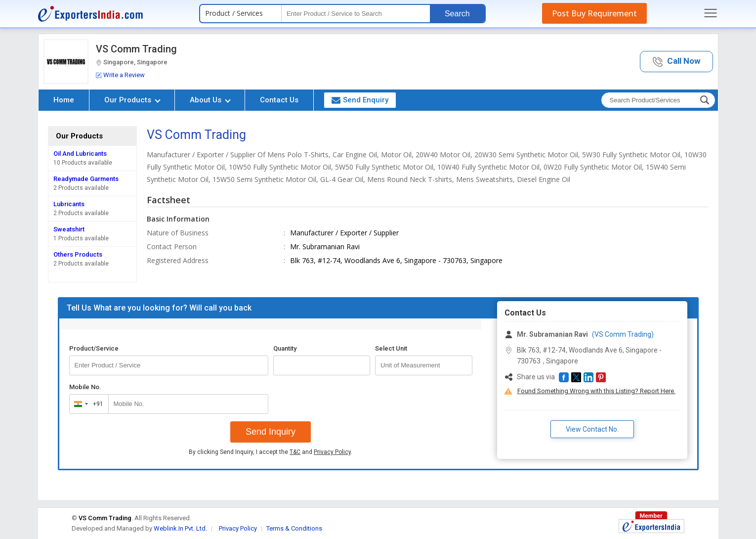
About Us (210, 100)
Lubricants (69, 204)
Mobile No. (85, 387)
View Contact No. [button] (592, 429)
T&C (295, 452)
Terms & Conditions (294, 528)
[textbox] (356, 14)
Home (64, 100)
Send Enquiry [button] (360, 100)
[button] (676, 62)
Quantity (285, 348)
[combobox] (87, 404)
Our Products (132, 100)
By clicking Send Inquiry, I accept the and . (271, 452)
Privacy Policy (332, 452)
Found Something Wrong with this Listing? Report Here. (596, 391)
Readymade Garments (86, 179)
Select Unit (391, 348)
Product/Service (94, 348)
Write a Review (120, 75)
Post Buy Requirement (594, 13)
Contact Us (279, 100)
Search (457, 14)
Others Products (78, 254)
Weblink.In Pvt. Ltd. (180, 528)
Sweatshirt (69, 229)
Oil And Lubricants (80, 154)
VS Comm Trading (136, 49)
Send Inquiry (271, 432)
